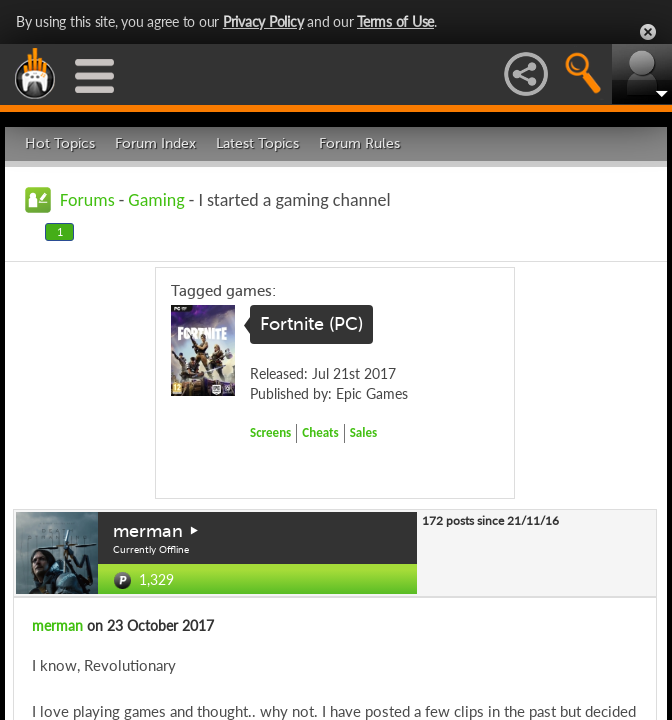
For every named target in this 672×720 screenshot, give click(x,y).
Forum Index (155, 143)
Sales (364, 432)
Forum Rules (359, 143)
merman (148, 531)
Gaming (156, 200)
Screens (270, 432)
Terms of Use (395, 21)
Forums (87, 200)
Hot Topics (60, 143)
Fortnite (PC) (311, 324)
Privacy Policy (263, 21)
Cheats (320, 432)
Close (648, 32)
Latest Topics (257, 143)
